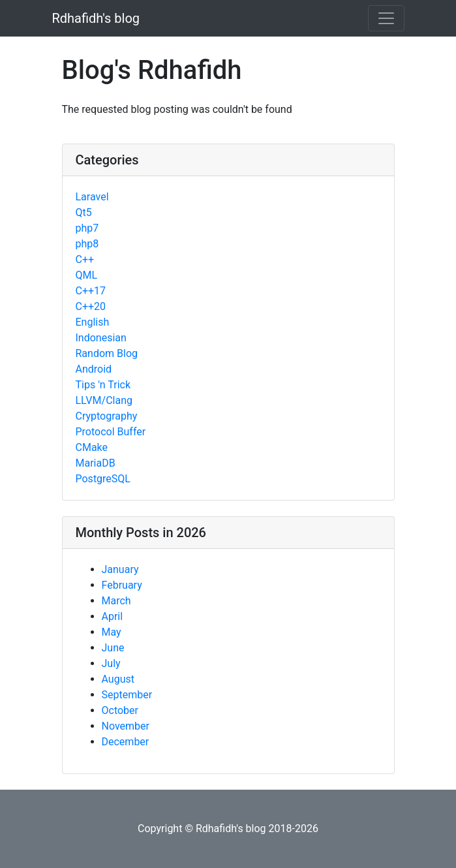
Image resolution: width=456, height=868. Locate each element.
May (112, 632)
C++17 (91, 291)
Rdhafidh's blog (96, 18)
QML (87, 275)
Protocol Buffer (111, 432)
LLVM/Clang (104, 400)
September (127, 695)
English (93, 322)
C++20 (91, 306)
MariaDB (96, 463)
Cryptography (107, 416)
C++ (85, 259)
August (118, 679)
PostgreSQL (103, 479)
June (113, 648)
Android (94, 369)
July (111, 663)
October (120, 710)
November (126, 726)
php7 (87, 228)
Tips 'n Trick (103, 385)
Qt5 (84, 212)
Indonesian (101, 338)
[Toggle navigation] (386, 18)
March (116, 601)
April (113, 616)
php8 (87, 244)
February (122, 585)
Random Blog (107, 353)
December (126, 742)
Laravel (92, 197)
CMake (92, 447)
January (120, 569)
